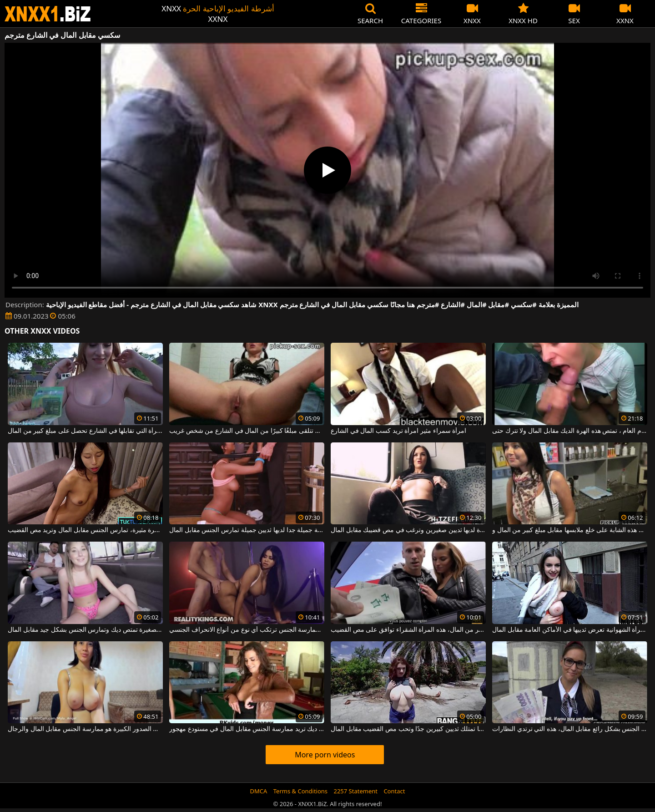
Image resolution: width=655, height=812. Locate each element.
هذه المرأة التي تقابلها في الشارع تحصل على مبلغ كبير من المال (85, 431)
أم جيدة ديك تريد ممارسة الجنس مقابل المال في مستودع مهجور (247, 729)
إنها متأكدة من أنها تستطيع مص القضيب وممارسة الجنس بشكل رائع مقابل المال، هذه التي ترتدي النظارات (570, 729)
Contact (394, 791)
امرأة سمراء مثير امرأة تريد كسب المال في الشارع (398, 431)
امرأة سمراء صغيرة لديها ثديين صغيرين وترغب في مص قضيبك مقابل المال (408, 530)
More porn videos (325, 755)
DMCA (259, 791)
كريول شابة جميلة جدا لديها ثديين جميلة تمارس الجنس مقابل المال (247, 530)
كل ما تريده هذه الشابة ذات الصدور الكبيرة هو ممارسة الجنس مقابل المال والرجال (85, 729)
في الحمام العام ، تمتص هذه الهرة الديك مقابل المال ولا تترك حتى (570, 431)
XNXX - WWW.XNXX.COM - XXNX (48, 14)
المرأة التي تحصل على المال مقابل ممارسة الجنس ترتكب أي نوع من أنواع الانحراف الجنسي (247, 630)
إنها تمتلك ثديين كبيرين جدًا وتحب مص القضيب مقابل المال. (408, 729)
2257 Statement (355, 791)
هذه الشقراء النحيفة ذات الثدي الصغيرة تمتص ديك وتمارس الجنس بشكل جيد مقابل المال (85, 630)
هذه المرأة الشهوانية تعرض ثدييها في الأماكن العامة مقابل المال (570, 630)
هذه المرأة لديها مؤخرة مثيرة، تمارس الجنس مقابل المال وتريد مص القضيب (85, 530)
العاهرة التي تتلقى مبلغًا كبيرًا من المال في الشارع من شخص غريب (247, 431)
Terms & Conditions (300, 791)
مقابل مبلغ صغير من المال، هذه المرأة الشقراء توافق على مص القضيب (408, 630)
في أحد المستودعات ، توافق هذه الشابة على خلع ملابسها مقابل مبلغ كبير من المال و (570, 530)
